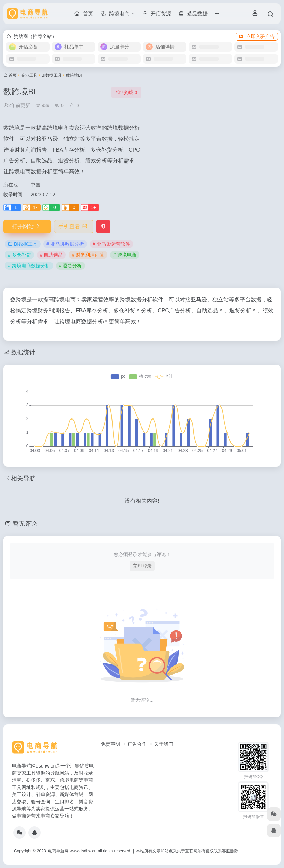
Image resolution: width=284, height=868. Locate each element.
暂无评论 (25, 524)
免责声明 (110, 744)
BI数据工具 (52, 75)
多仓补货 (124, 311)
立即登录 (142, 566)
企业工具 (29, 75)
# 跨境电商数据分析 (29, 266)
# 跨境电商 (125, 255)
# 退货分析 (71, 266)
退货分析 (240, 311)
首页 (13, 75)
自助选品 (207, 311)
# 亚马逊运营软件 (111, 244)
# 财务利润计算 (88, 255)
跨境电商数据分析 (81, 321)
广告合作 (137, 744)
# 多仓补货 (19, 255)
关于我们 (164, 744)
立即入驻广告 (257, 36)
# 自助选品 (51, 255)
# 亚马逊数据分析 (65, 244)
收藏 (126, 92)
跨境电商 (65, 300)
